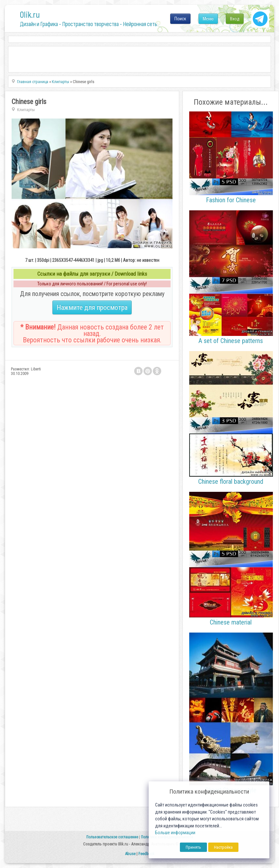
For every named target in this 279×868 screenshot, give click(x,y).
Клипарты (26, 110)
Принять (193, 847)
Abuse (130, 854)
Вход (235, 19)
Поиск (180, 19)
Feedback (146, 854)
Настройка (223, 847)
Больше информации (175, 833)
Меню (208, 19)
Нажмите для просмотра (92, 307)
